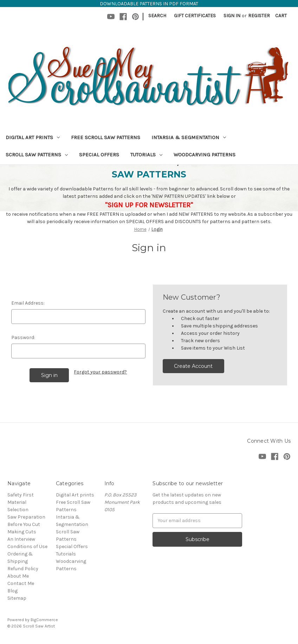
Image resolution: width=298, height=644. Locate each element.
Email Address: (28, 303)
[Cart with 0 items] (281, 16)
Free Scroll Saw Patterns (106, 137)
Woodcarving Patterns (205, 155)
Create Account (193, 366)
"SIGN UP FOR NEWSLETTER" (149, 205)
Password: (23, 337)
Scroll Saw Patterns (37, 155)
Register (259, 16)
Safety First (21, 495)
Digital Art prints (33, 137)
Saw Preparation (26, 517)
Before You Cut (24, 524)
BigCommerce (44, 620)
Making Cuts (22, 532)
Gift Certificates (195, 16)
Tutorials (146, 155)
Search (157, 16)
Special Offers (99, 155)
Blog (12, 591)
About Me (18, 576)
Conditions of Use (27, 547)
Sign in (232, 16)
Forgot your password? (100, 372)
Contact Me (21, 583)
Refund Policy (23, 569)
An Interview (21, 539)
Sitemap (17, 598)
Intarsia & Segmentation (189, 137)
